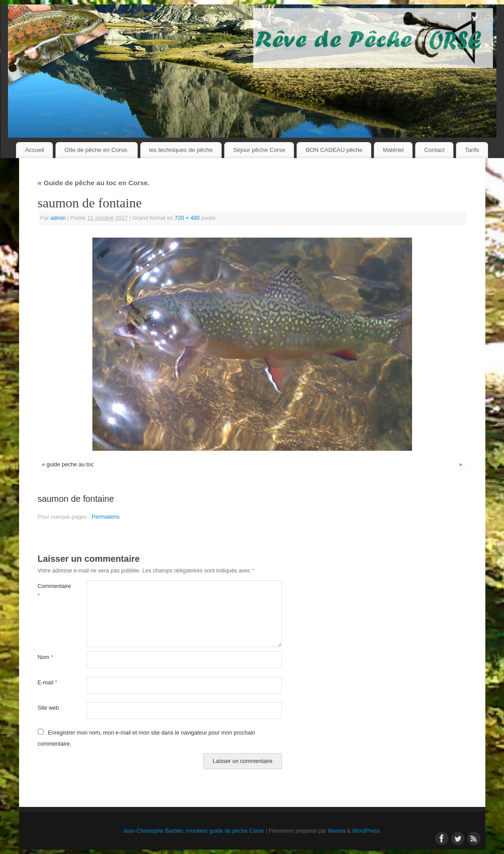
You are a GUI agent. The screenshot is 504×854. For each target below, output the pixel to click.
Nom (46, 657)
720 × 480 (187, 218)
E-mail (48, 683)
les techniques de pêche (181, 150)
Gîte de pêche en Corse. (97, 150)
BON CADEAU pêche (334, 150)
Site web (48, 708)
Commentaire (50, 591)
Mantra (337, 831)
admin (58, 218)
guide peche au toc (70, 465)
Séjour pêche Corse (259, 150)
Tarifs (472, 150)
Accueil (34, 150)
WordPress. (367, 831)
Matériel (393, 150)
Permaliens (105, 517)
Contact (434, 150)
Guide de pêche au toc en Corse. (94, 183)
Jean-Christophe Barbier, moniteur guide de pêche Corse (193, 831)
